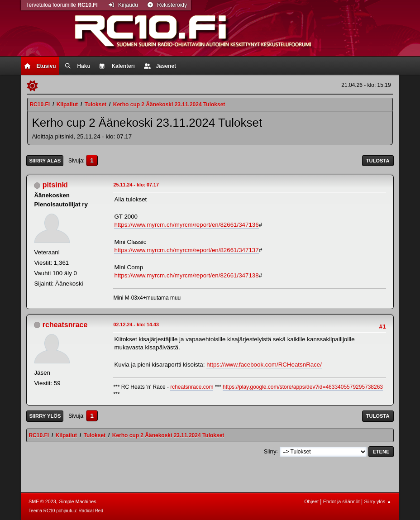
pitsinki (55, 185)
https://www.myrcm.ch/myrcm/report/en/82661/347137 (186, 250)
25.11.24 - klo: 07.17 (136, 185)
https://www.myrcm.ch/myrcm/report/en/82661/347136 (186, 225)
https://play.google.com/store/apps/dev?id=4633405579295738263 (303, 387)
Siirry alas (45, 161)
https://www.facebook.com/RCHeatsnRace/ (264, 365)
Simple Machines (77, 501)
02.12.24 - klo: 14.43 (136, 324)
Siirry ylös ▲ (377, 501)
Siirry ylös (45, 416)
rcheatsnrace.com (192, 387)
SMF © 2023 (42, 501)
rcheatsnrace (65, 325)
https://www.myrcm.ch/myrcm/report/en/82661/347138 (186, 275)
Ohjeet (311, 501)
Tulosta (378, 161)
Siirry (270, 451)
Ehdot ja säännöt (341, 501)
